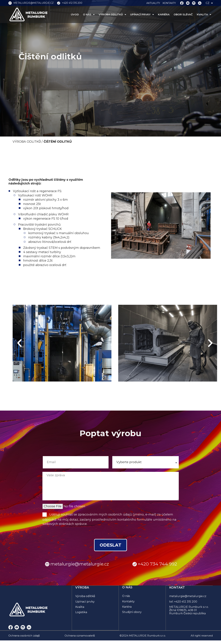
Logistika (81, 612)
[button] (19, 343)
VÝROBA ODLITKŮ (112, 15)
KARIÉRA (164, 15)
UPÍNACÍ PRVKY (142, 15)
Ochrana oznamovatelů (80, 636)
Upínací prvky (85, 601)
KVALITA (204, 15)
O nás (126, 596)
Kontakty (128, 601)
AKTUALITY (153, 3)
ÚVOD (75, 15)
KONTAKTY (169, 3)
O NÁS (89, 15)
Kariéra (127, 607)
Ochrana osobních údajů (24, 636)
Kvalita (80, 607)
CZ (209, 3)
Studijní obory (132, 612)
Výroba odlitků (85, 596)
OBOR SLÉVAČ (183, 15)
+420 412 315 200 (186, 601)
